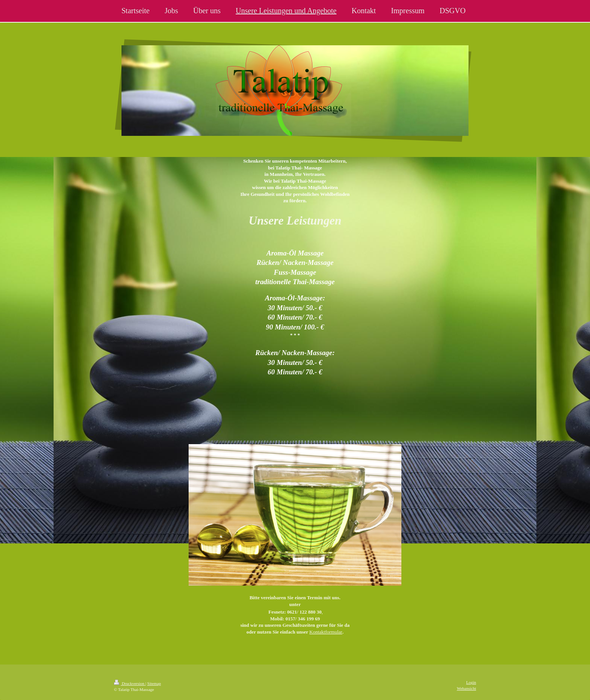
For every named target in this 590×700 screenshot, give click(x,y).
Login (471, 682)
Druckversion (130, 683)
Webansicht (466, 688)
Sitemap (154, 683)
